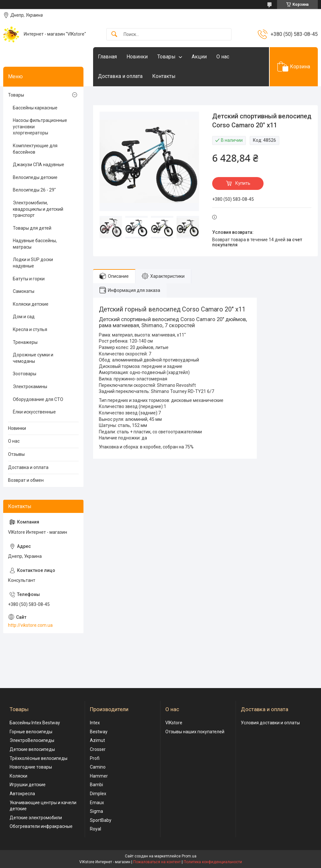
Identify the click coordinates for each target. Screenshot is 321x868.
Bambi (96, 785)
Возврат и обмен (26, 480)
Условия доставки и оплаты (270, 723)
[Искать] (114, 34)
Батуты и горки (29, 279)
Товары (166, 57)
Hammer (99, 776)
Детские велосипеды (32, 749)
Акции (199, 57)
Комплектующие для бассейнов (35, 149)
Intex (95, 723)
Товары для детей (32, 228)
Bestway (99, 732)
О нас (223, 57)
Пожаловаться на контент (157, 862)
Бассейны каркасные (35, 108)
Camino (98, 767)
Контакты (164, 76)
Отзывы (16, 454)
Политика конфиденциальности (213, 862)
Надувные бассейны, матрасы (35, 244)
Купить (243, 183)
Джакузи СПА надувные (39, 165)
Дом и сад (24, 317)
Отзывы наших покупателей (195, 732)
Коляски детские (31, 304)
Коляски (18, 776)
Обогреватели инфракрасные (41, 826)
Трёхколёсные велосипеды (39, 758)
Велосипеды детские (35, 177)
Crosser (98, 749)
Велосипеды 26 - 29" (34, 190)
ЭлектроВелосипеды (32, 740)
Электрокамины (30, 387)
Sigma (96, 811)
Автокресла (22, 794)
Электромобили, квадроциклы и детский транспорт (38, 209)
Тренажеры (25, 342)
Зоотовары (25, 374)
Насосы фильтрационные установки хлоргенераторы (40, 127)
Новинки (137, 57)
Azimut (97, 740)
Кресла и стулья (30, 329)
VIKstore (174, 723)
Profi (95, 758)
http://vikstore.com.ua (30, 625)
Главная (107, 57)
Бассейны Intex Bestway (35, 723)
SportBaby (101, 820)
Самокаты (24, 291)
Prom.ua (189, 856)
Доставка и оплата (120, 76)
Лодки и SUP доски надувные (33, 263)
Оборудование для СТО (38, 399)
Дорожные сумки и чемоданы (33, 358)
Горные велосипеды (31, 732)
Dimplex (98, 794)
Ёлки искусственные (34, 412)
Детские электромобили (36, 818)
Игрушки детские (28, 785)
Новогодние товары (31, 767)
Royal (95, 829)
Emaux (97, 803)
